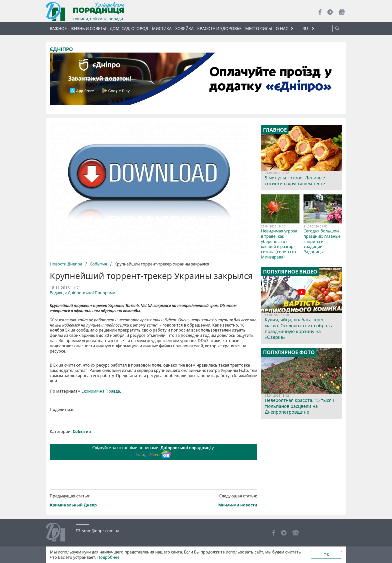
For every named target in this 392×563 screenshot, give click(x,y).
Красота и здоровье (219, 29)
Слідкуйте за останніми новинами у (153, 536)
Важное (58, 29)
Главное (275, 130)
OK (326, 555)
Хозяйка (184, 29)
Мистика (162, 29)
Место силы (259, 29)
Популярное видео (290, 272)
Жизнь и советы (88, 29)
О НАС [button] (282, 29)
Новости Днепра (66, 264)
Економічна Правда (101, 476)
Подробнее (108, 557)
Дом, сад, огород (129, 29)
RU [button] (306, 29)
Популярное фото (289, 352)
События (98, 264)
